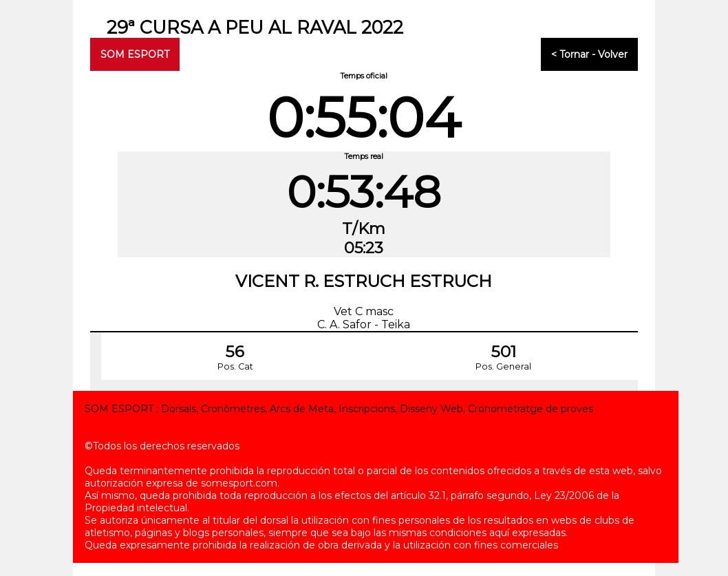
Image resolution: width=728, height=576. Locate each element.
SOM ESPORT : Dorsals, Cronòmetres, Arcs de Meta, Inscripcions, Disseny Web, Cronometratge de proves (339, 409)
